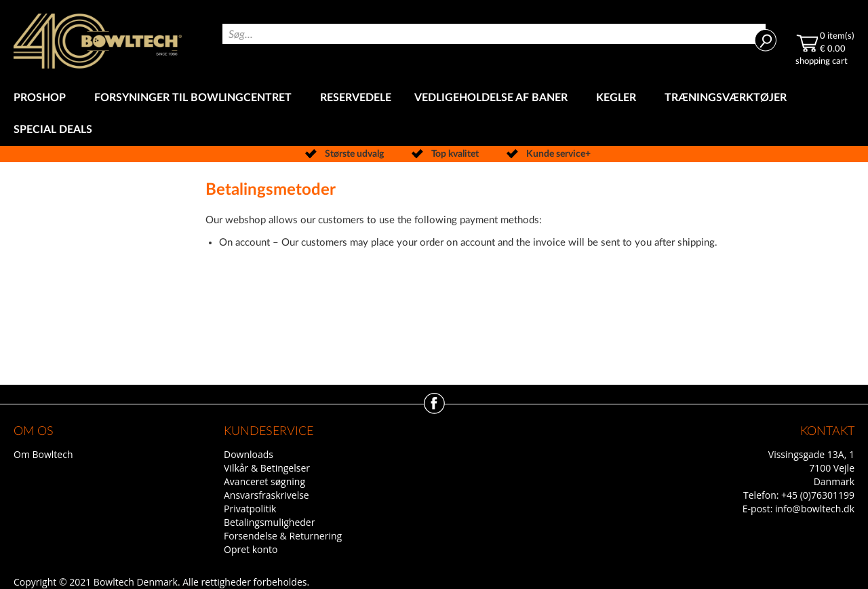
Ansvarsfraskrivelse (267, 495)
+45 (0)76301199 (818, 495)
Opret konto (251, 549)
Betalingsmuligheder (269, 522)
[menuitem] (42, 98)
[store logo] (98, 41)
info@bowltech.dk (815, 509)
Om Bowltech (43, 454)
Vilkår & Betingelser (267, 468)
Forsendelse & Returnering (283, 536)
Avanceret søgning (264, 481)
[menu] (434, 114)
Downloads (249, 454)
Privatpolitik (250, 509)
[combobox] (494, 34)
